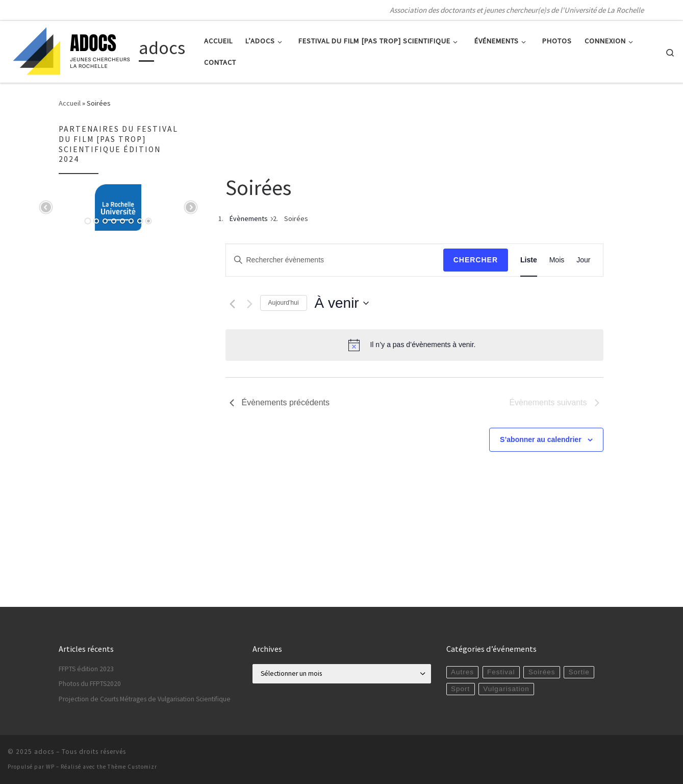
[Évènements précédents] (232, 304)
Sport (460, 689)
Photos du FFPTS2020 (90, 684)
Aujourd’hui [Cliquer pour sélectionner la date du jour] (284, 303)
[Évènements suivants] (250, 304)
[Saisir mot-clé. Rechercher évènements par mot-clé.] (335, 260)
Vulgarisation (506, 689)
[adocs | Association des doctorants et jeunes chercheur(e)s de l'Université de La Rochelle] (71, 50)
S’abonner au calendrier (541, 439)
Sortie (579, 672)
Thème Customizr (132, 767)
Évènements (249, 218)
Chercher (476, 260)
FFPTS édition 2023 (86, 669)
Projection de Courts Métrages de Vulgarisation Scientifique (145, 699)
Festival (501, 672)
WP (50, 767)
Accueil (70, 103)
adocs (44, 752)
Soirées (542, 672)
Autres (462, 672)
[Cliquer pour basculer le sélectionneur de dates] (342, 303)
